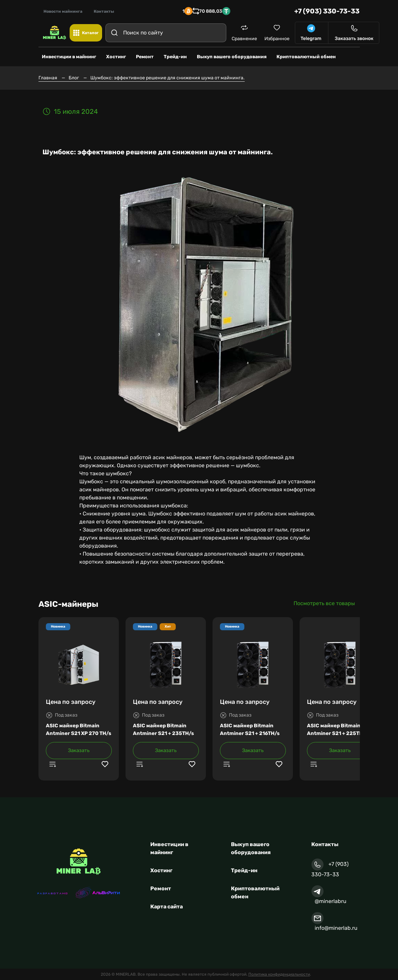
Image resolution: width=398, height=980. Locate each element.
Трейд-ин (244, 870)
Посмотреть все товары (324, 603)
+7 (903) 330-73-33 (327, 11)
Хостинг (161, 870)
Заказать (79, 750)
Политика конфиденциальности (279, 974)
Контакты (104, 11)
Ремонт (161, 888)
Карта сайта (167, 907)
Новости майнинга (63, 11)
